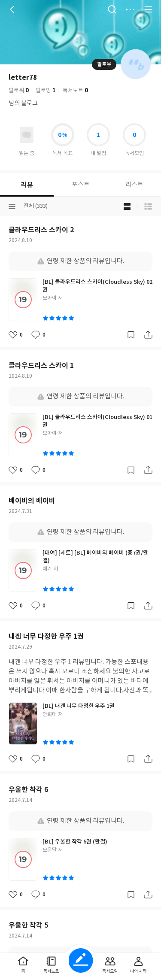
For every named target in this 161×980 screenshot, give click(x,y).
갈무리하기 (131, 335)
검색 (112, 9)
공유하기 (148, 335)
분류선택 (12, 206)
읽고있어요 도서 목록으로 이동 (27, 135)
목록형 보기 (148, 206)
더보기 (130, 9)
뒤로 (13, 9)
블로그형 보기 (127, 206)
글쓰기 (80, 960)
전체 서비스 (148, 9)
